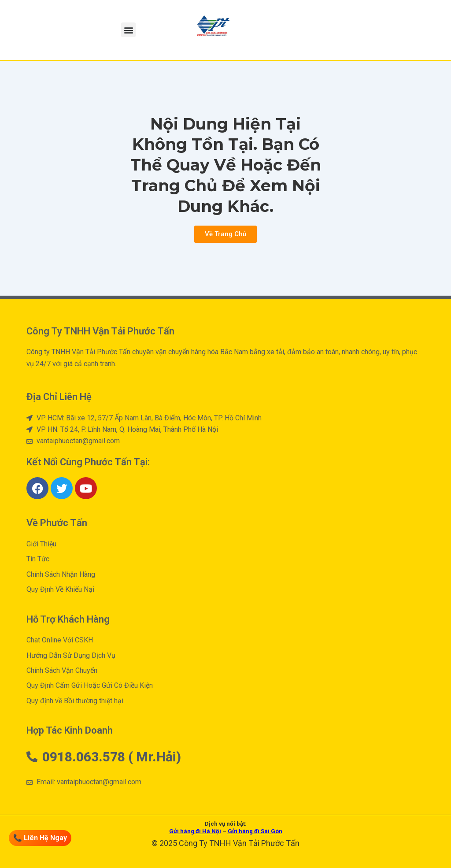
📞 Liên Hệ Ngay (41, 838)
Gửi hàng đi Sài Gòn (255, 831)
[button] (128, 30)
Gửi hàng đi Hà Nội (195, 831)
